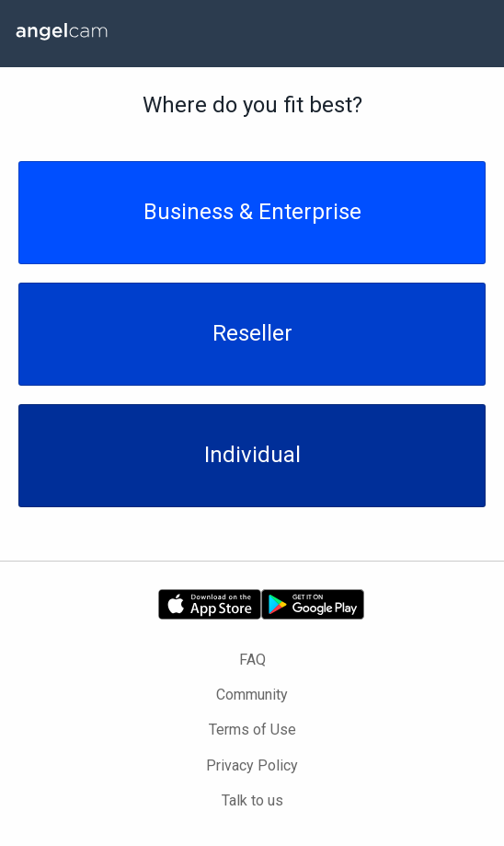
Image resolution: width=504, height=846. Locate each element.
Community (252, 695)
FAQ (252, 660)
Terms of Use (252, 730)
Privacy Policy (252, 765)
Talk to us (252, 800)
